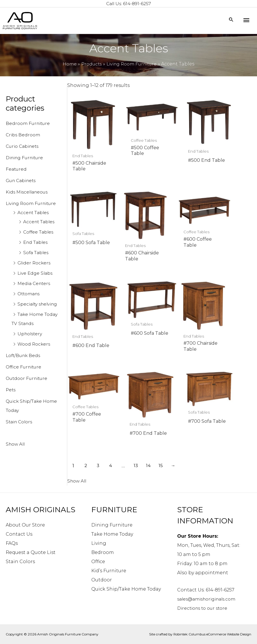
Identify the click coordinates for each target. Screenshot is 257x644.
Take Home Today (112, 534)
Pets (11, 409)
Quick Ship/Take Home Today (126, 589)
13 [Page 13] (138, 371)
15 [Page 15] (163, 371)
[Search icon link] (231, 21)
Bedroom (103, 552)
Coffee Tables (39, 242)
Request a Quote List (31, 552)
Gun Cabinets (22, 181)
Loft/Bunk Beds (24, 374)
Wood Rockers (35, 363)
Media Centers (35, 293)
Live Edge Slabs (36, 283)
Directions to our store (204, 608)
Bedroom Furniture (29, 124)
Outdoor (102, 580)
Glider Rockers (35, 273)
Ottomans (30, 303)
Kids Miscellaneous (28, 193)
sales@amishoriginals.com (209, 599)
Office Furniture (25, 386)
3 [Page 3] (99, 371)
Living (99, 543)
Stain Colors (20, 441)
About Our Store (25, 525)
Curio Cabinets (24, 147)
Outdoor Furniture (28, 397)
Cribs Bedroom (24, 135)
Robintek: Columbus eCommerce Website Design (210, 634)
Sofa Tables (37, 262)
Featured (17, 170)
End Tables (36, 252)
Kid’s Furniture (109, 570)
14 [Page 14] (151, 371)
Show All (16, 463)
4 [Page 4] (112, 371)
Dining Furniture (26, 158)
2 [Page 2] (86, 371)
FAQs (12, 543)
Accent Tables (34, 222)
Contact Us (19, 534)
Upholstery (31, 353)
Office (98, 561)
